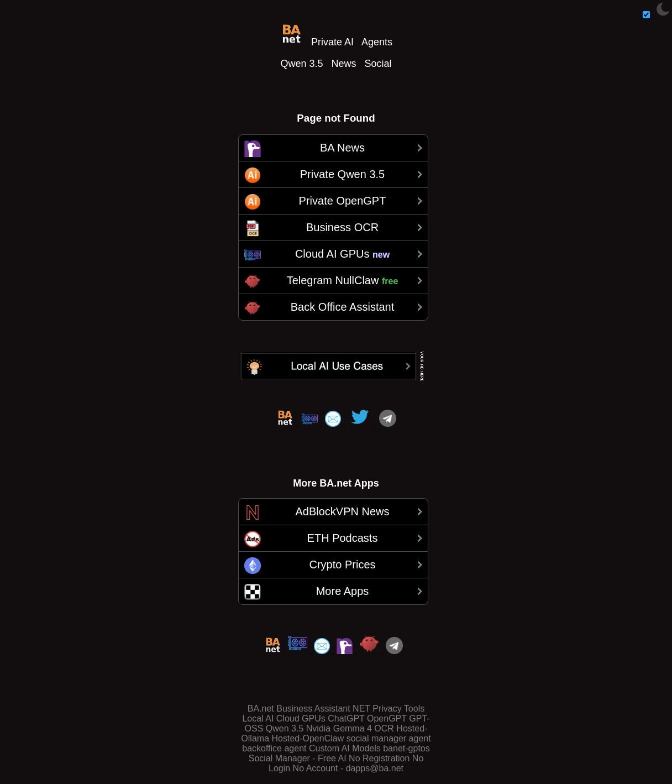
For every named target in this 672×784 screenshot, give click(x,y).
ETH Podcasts (343, 538)
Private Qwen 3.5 (342, 174)
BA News (342, 148)
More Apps (343, 591)
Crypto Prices (342, 565)
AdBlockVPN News (342, 511)
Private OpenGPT (343, 201)
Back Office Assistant (343, 307)
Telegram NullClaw (343, 280)
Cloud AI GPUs (342, 254)
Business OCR (342, 227)
